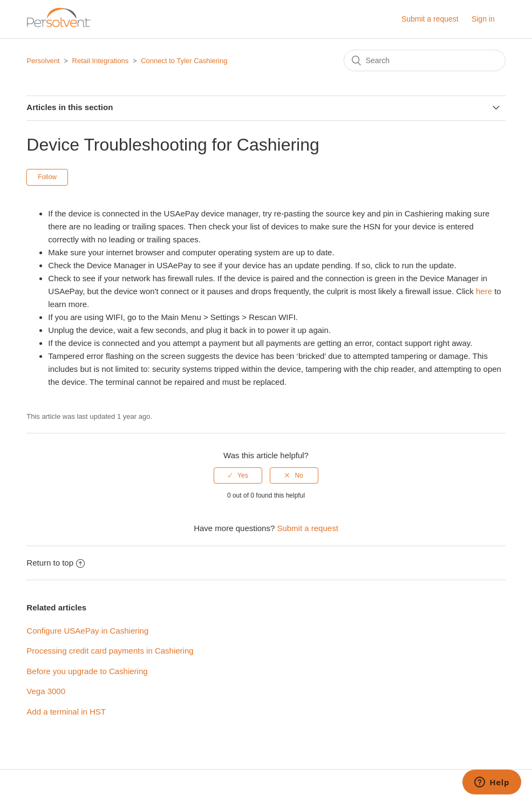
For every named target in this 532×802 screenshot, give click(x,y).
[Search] (425, 60)
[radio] (238, 475)
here (484, 291)
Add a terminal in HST (66, 712)
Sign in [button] (483, 19)
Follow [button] (47, 177)
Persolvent (43, 61)
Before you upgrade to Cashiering (87, 671)
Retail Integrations (101, 61)
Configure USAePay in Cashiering (87, 631)
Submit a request (430, 19)
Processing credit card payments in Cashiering (110, 651)
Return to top (56, 563)
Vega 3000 (46, 691)
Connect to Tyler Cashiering (184, 61)
